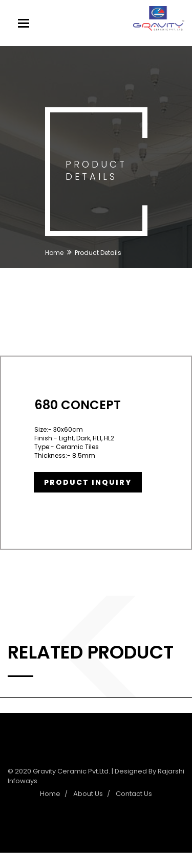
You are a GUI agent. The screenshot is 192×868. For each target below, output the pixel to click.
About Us (88, 794)
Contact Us (134, 794)
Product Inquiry (88, 482)
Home (54, 253)
